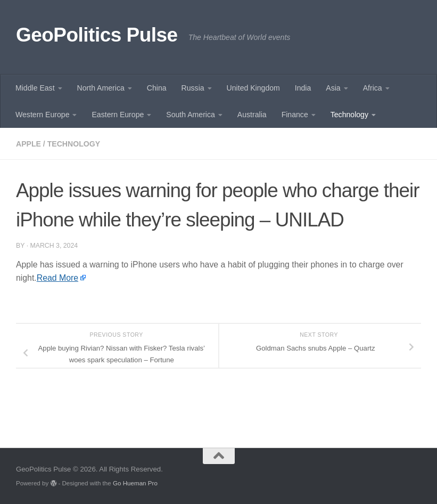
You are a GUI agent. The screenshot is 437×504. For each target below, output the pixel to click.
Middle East (35, 88)
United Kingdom (253, 88)
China (157, 88)
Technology (349, 115)
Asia (333, 88)
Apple (28, 144)
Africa (373, 88)
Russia (193, 88)
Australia (252, 115)
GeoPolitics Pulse (97, 35)
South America (191, 115)
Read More (57, 278)
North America (101, 88)
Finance (295, 115)
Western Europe (42, 115)
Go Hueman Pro (135, 483)
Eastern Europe (118, 115)
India (303, 88)
